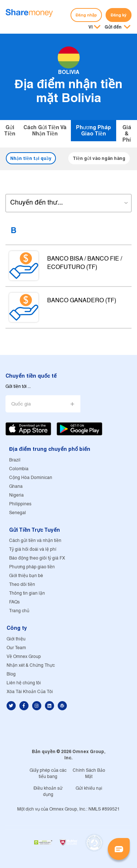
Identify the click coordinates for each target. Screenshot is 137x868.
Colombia (19, 469)
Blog (11, 674)
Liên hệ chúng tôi (24, 683)
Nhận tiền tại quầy (31, 158)
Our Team (16, 648)
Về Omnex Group (24, 657)
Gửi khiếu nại (89, 788)
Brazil (15, 460)
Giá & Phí (127, 134)
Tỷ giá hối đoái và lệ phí (33, 549)
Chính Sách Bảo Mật (89, 774)
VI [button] (91, 27)
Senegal (18, 513)
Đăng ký (119, 15)
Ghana (16, 487)
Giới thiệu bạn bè (26, 576)
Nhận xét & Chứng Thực (31, 665)
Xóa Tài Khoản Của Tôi (30, 692)
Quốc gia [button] (21, 404)
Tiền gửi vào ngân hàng (99, 158)
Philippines (20, 504)
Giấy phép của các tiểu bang (48, 774)
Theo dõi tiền (22, 585)
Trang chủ (19, 611)
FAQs (14, 602)
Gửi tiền (10, 130)
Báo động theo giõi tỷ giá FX (37, 558)
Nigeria (16, 495)
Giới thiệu (16, 639)
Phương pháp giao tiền (94, 130)
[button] (117, 27)
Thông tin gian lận (27, 593)
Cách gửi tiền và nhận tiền (45, 130)
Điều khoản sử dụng (48, 792)
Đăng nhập (86, 15)
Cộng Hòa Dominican (31, 478)
